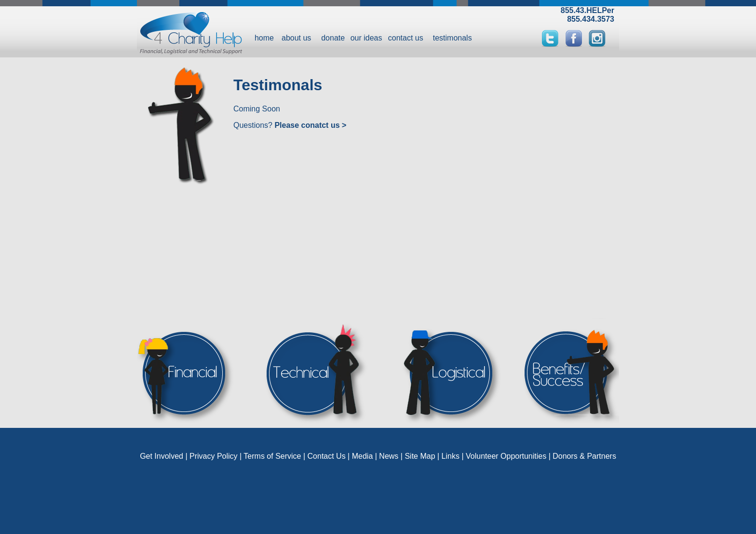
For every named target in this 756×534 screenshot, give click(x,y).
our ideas (366, 38)
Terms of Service (272, 456)
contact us (406, 38)
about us (296, 38)
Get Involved (162, 456)
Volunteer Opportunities (506, 456)
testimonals (452, 38)
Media (363, 456)
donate (333, 38)
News (389, 456)
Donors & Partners (584, 456)
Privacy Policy (214, 456)
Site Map (420, 456)
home (264, 38)
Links (451, 456)
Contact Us (327, 456)
